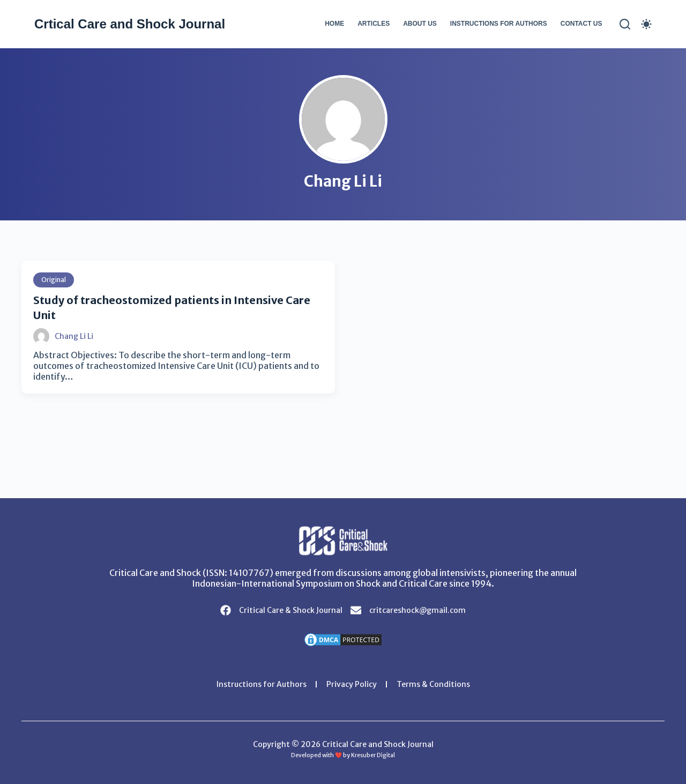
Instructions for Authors (499, 24)
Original (54, 280)
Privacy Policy (352, 684)
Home (334, 24)
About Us (420, 24)
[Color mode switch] (646, 24)
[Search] (625, 24)
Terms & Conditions (433, 684)
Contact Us (581, 24)
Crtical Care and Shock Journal (130, 24)
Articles (374, 24)
